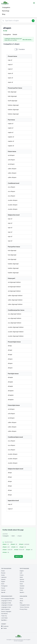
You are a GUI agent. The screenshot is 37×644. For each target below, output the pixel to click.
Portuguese (4, 586)
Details (15, 34)
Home (21, 599)
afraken (7, 550)
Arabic (3, 575)
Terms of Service (24, 607)
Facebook (5, 626)
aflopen (6, 547)
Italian (21, 577)
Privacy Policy (23, 609)
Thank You (4, 616)
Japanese (4, 577)
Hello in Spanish (5, 609)
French (3, 588)
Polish (21, 590)
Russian (3, 573)
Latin (21, 573)
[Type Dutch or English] (18, 21)
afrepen (29, 550)
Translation (22, 49)
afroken (6, 552)
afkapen (14, 544)
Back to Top (18, 556)
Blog (4, 14)
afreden (19, 550)
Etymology (6, 11)
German (3, 590)
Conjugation (6, 7)
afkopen (24, 544)
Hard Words (4, 614)
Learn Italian (4, 618)
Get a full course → (28, 39)
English (3, 582)
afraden (15, 547)
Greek (3, 571)
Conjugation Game (25, 605)
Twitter (4, 628)
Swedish (22, 586)
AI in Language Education (8, 599)
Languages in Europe (7, 605)
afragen (23, 547)
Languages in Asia (6, 607)
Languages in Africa (6, 601)
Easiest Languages (6, 611)
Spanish (3, 579)
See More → (5, 620)
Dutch (13, 536)
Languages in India (6, 603)
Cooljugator (6, 536)
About (21, 601)
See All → (4, 592)
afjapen (6, 544)
